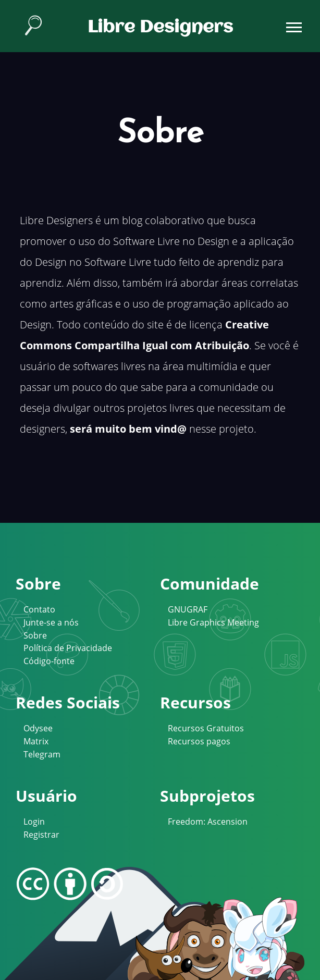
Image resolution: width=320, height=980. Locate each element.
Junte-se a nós (51, 622)
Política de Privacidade (68, 648)
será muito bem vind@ (128, 429)
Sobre (35, 635)
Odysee (38, 728)
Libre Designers (160, 28)
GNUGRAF (188, 609)
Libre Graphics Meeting (213, 622)
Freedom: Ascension (208, 822)
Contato (39, 609)
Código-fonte (49, 661)
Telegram (42, 754)
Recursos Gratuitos (206, 728)
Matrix (36, 741)
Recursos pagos (199, 741)
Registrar (41, 835)
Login (34, 822)
